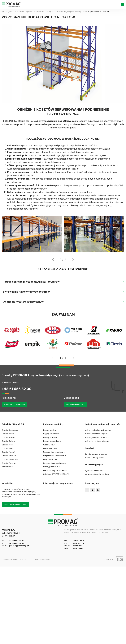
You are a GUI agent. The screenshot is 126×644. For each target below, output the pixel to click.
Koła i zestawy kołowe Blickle (55, 471)
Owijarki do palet (50, 459)
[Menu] (122, 4)
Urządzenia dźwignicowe (54, 452)
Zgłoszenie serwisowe (94, 471)
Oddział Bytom (8, 434)
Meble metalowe (50, 448)
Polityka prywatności (42, 559)
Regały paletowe (50, 430)
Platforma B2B (8, 467)
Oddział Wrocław (9, 463)
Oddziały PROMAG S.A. (13, 424)
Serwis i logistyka (94, 465)
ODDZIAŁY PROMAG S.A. (76, 405)
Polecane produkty (53, 424)
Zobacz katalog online (94, 458)
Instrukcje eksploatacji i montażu (103, 424)
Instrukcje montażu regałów (97, 434)
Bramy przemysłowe (52, 467)
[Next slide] (73, 260)
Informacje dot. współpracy (58, 483)
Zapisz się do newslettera (15, 504)
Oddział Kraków (8, 441)
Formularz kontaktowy (14, 405)
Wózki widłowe (49, 445)
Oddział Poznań (8, 452)
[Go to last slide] (53, 260)
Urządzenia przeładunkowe (55, 463)
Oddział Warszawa (10, 459)
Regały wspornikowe (52, 441)
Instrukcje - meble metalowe (97, 441)
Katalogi (89, 448)
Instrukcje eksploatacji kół (96, 437)
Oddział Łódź (7, 448)
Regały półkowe (50, 437)
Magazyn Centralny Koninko (97, 474)
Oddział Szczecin (9, 456)
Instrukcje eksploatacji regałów (98, 430)
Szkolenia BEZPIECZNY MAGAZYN (56, 474)
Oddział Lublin (8, 445)
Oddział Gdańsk (9, 437)
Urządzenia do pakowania (54, 456)
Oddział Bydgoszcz (10, 430)
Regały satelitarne (51, 434)
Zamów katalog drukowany (97, 454)
